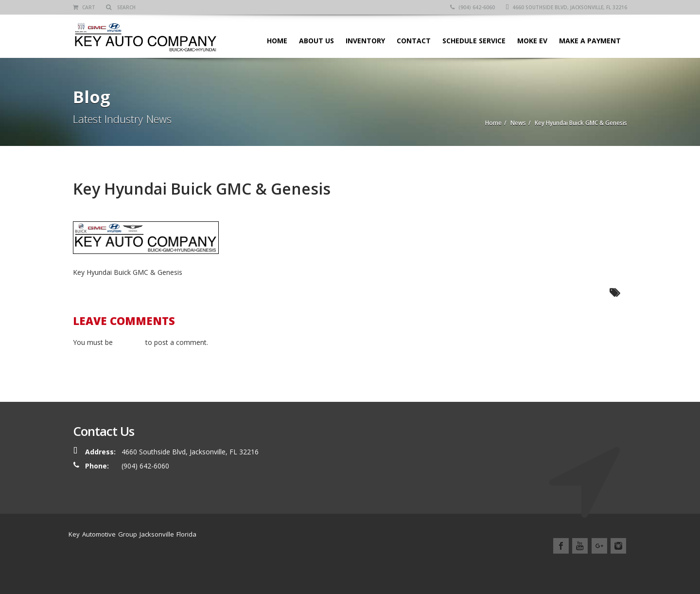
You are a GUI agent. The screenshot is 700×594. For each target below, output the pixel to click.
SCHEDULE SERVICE (474, 41)
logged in (129, 342)
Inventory (365, 41)
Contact (414, 41)
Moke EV (532, 41)
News (533, 568)
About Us (316, 41)
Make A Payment (590, 41)
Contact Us (608, 568)
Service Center (491, 568)
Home (277, 41)
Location (566, 568)
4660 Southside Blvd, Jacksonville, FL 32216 (566, 7)
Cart (84, 7)
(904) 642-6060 (472, 7)
